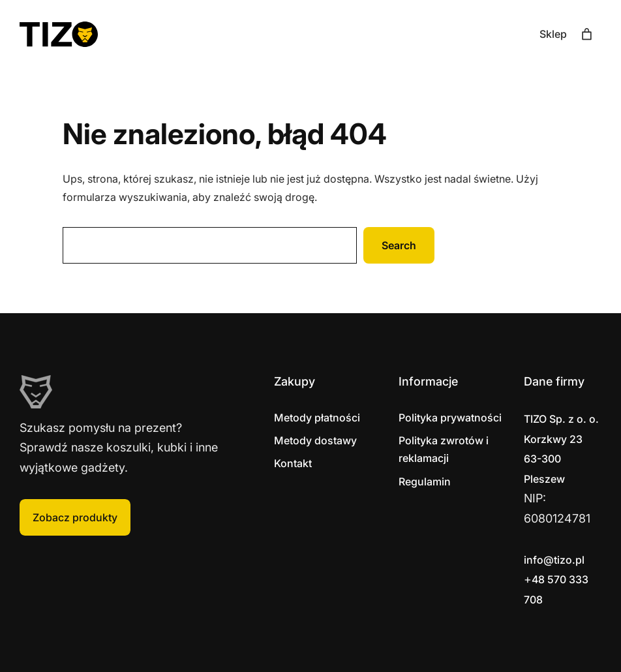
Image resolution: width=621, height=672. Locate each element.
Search (399, 245)
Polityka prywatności (450, 418)
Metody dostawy (315, 440)
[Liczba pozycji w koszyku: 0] (587, 34)
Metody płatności (317, 418)
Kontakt (293, 463)
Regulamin (425, 481)
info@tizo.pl (554, 560)
